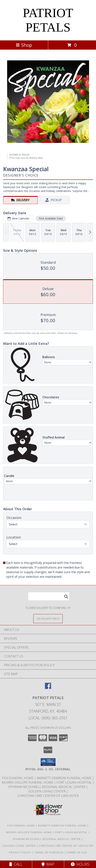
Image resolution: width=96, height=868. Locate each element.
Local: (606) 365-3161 (48, 718)
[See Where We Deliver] (48, 618)
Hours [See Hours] (80, 864)
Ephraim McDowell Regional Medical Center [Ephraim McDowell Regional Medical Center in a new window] (47, 787)
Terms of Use (77, 852)
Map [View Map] (48, 864)
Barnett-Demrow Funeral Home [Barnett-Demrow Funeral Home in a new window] (65, 778)
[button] (48, 762)
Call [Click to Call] (16, 864)
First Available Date (51, 218)
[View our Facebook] (48, 688)
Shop (24, 45)
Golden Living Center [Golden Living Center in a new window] (47, 791)
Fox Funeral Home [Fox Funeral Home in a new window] (18, 778)
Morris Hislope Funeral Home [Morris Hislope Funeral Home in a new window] (28, 782)
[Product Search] (49, 596)
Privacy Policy (20, 852)
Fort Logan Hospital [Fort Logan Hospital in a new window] (75, 782)
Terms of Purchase (49, 852)
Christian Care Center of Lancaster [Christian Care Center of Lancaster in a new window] (48, 796)
